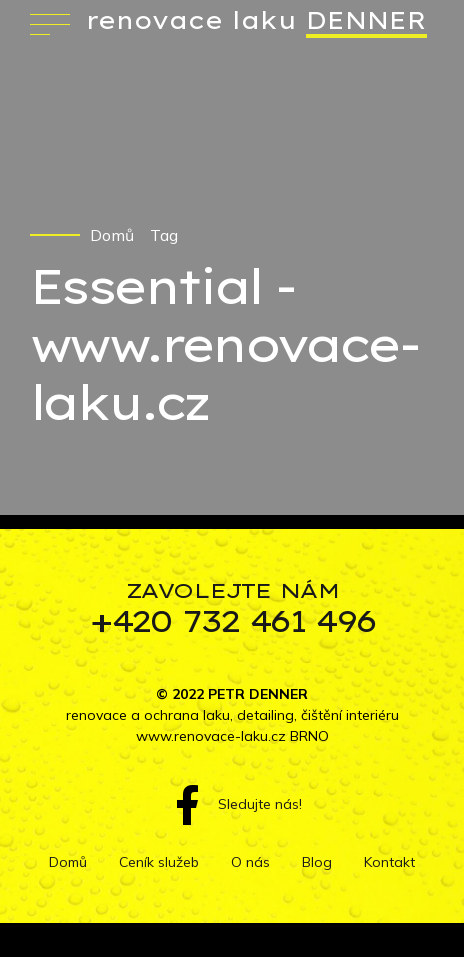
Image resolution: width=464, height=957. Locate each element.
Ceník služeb (159, 862)
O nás (250, 862)
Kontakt (389, 862)
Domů (112, 235)
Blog (317, 862)
